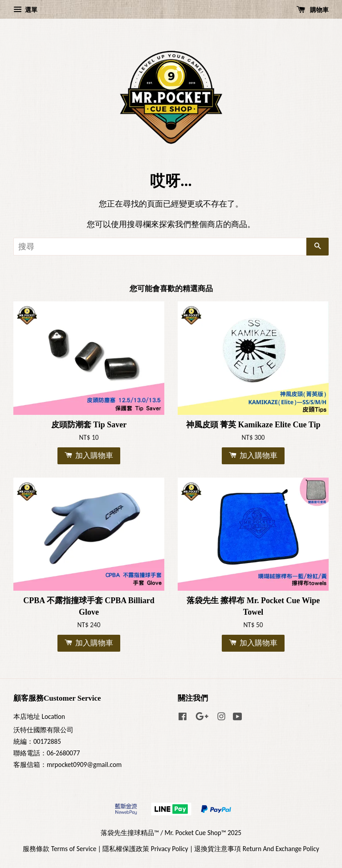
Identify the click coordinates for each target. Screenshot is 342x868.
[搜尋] (160, 247)
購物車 (313, 10)
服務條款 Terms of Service (59, 849)
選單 (25, 10)
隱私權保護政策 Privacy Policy (145, 849)
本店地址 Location (39, 716)
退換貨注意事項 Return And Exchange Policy (256, 849)
